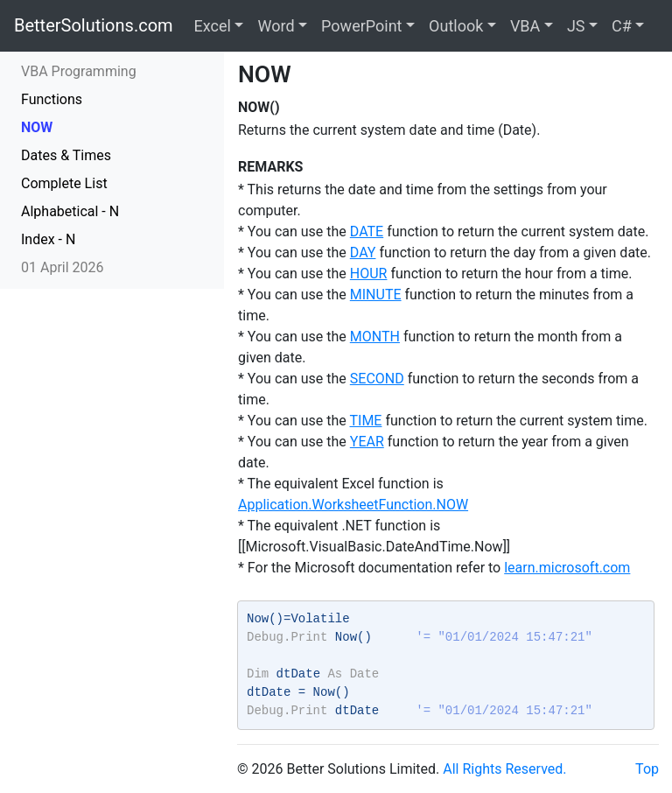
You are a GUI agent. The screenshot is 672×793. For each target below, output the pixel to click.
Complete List (64, 183)
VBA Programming (79, 71)
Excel (213, 26)
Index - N (48, 239)
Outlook (456, 26)
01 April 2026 (63, 267)
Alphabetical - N (70, 211)
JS (576, 26)
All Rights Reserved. (504, 769)
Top (647, 769)
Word (276, 26)
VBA (525, 26)
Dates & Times (66, 155)
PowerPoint (361, 26)
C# (622, 26)
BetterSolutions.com (94, 25)
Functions (52, 99)
